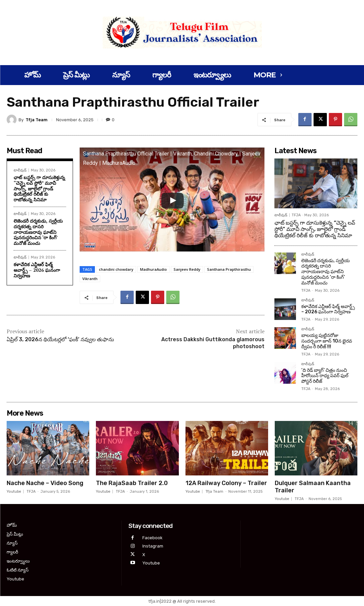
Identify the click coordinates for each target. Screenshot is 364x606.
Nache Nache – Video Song (45, 483)
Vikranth (90, 279)
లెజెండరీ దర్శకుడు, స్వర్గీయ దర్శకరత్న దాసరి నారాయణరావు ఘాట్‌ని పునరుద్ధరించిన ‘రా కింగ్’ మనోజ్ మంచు (38, 232)
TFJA (296, 215)
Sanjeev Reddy (187, 269)
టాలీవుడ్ (20, 170)
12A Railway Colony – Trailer (226, 483)
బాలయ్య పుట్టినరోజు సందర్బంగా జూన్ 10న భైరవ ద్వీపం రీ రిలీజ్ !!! (327, 341)
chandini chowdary (116, 269)
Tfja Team (36, 120)
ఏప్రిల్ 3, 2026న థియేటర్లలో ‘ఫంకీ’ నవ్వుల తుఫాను (60, 339)
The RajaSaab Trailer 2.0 (132, 483)
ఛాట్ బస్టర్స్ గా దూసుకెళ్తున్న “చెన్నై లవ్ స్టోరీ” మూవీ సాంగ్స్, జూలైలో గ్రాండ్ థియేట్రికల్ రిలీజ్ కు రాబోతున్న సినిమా (39, 188)
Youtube (14, 492)
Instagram (153, 546)
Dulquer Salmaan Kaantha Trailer (313, 487)
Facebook (152, 538)
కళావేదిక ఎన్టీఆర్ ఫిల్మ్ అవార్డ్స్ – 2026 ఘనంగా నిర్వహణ (37, 270)
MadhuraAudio (153, 269)
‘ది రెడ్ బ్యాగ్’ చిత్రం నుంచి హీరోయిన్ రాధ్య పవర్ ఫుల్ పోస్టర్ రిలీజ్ (325, 376)
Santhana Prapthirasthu (229, 269)
